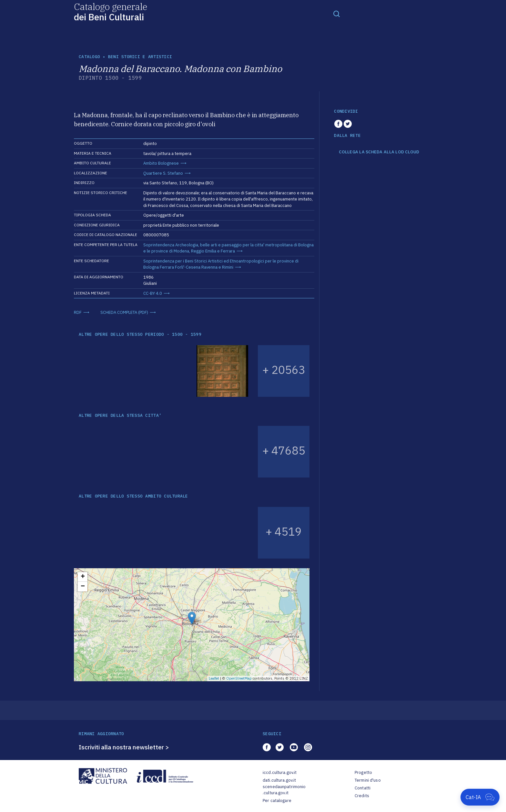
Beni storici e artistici (140, 57)
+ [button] (83, 577)
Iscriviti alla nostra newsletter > (124, 747)
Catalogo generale (111, 11)
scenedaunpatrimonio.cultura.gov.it (284, 790)
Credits (362, 796)
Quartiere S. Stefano (163, 173)
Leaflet (214, 678)
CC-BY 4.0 (153, 293)
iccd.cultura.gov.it (280, 772)
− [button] (83, 587)
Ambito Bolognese (161, 163)
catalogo (89, 57)
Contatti (363, 788)
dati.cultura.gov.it (279, 780)
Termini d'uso (368, 780)
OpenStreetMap (239, 678)
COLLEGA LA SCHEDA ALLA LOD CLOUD (379, 152)
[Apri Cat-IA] (480, 797)
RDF (78, 312)
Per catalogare (277, 801)
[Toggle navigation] (337, 14)
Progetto (363, 772)
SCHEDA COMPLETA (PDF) (124, 312)
